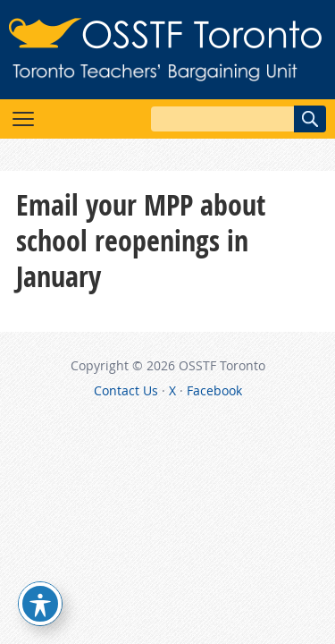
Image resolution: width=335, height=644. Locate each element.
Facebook (214, 390)
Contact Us (126, 390)
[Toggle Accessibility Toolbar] (40, 604)
